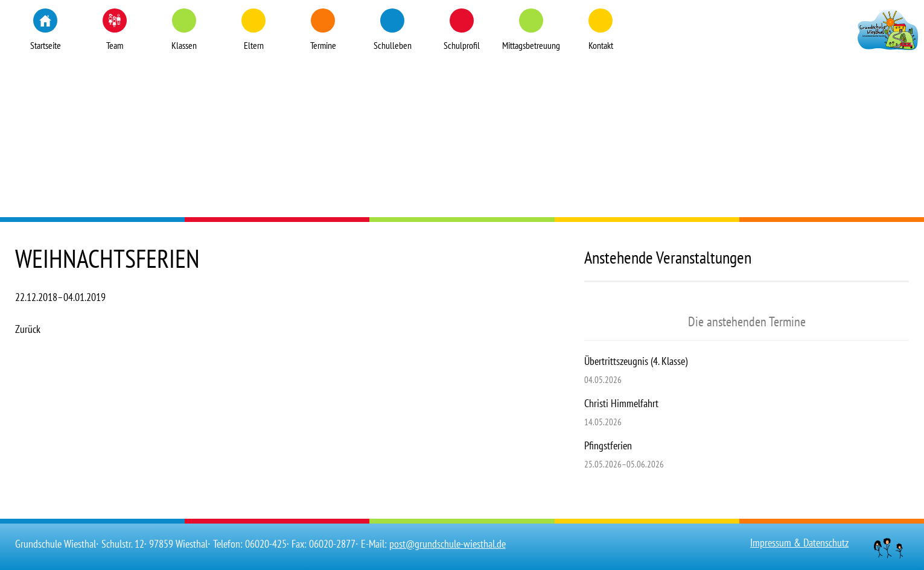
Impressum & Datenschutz (799, 543)
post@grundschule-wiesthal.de (448, 544)
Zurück (28, 329)
